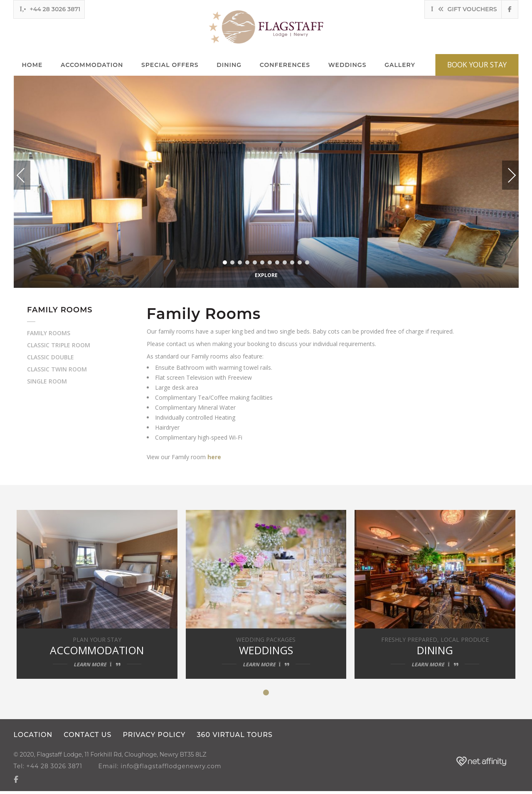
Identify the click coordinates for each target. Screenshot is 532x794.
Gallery (400, 65)
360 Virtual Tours (236, 738)
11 (300, 263)
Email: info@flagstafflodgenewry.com (163, 769)
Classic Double (50, 358)
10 (292, 263)
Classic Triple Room (59, 346)
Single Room (47, 382)
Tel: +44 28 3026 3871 (48, 769)
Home (32, 65)
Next (503, 172)
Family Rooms (49, 334)
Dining (229, 65)
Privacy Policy (155, 738)
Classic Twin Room (57, 370)
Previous (29, 176)
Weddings (347, 65)
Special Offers (170, 65)
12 (307, 263)
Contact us (88, 738)
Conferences (285, 65)
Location (33, 738)
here (215, 457)
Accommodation (92, 65)
